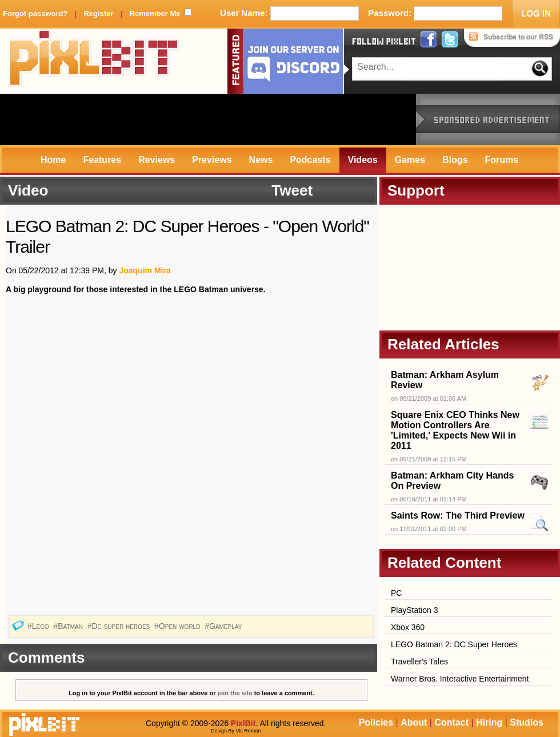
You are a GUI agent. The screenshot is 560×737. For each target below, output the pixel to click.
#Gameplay (224, 626)
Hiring (489, 722)
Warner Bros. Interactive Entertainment (460, 679)
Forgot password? (35, 13)
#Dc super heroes (120, 626)
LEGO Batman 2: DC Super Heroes (454, 644)
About (414, 722)
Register (98, 13)
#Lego (39, 626)
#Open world (178, 626)
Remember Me (155, 13)
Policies (376, 722)
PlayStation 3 (415, 610)
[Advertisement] (208, 119)
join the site (235, 693)
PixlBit (94, 61)
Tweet (292, 190)
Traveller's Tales (419, 662)
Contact (451, 722)
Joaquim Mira (145, 270)
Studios (527, 722)
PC (396, 593)
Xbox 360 (408, 627)
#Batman (69, 626)
